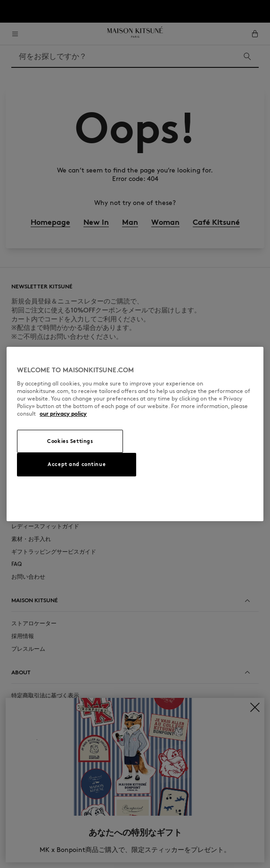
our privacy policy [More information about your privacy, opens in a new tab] (63, 414)
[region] (135, 434)
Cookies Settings (70, 441)
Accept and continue (77, 464)
